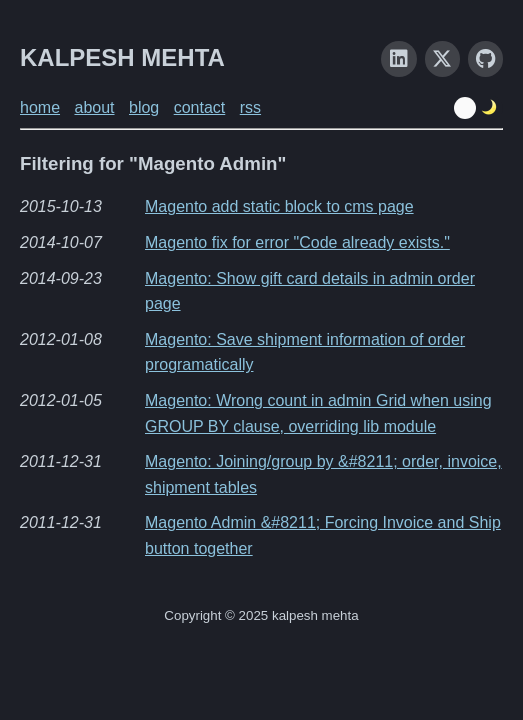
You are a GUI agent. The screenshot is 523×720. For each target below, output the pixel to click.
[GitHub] (485, 58)
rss (250, 107)
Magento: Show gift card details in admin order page (310, 291)
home (40, 107)
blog (144, 107)
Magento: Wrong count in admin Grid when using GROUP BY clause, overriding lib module (318, 413)
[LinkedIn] (398, 58)
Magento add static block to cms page (279, 206)
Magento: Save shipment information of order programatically (305, 352)
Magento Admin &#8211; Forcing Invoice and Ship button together (323, 535)
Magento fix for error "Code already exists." (297, 242)
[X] (442, 58)
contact (200, 107)
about (94, 107)
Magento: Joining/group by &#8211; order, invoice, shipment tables (323, 474)
